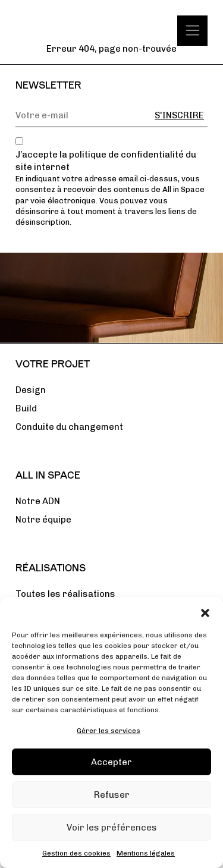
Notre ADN (38, 501)
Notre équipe (43, 520)
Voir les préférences (112, 828)
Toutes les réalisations (65, 594)
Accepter (111, 762)
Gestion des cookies (76, 853)
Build (26, 408)
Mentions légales (146, 853)
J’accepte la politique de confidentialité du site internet (106, 161)
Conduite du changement (69, 427)
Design (31, 390)
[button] (205, 612)
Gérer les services (109, 731)
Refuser (112, 795)
